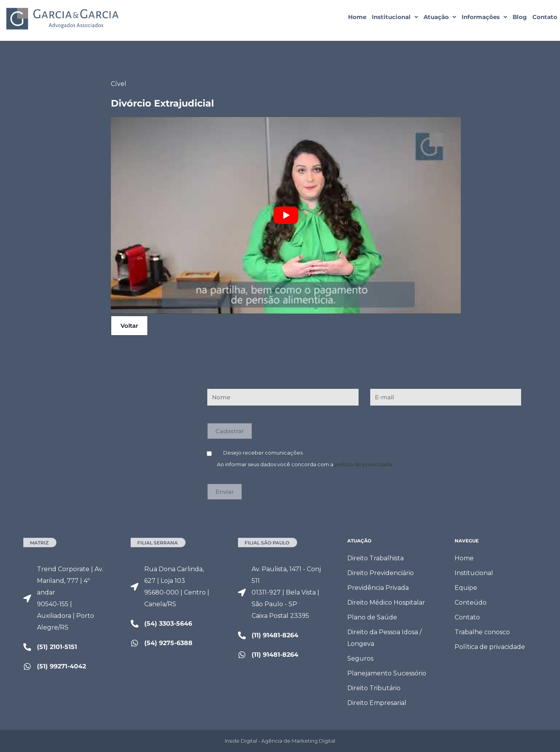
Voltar (129, 326)
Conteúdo (471, 602)
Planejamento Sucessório (387, 673)
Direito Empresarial (377, 703)
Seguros (360, 658)
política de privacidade (364, 464)
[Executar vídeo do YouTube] (286, 215)
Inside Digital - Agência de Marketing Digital (280, 741)
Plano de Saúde (372, 617)
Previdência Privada (378, 588)
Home (357, 17)
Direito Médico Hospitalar (386, 602)
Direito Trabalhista (375, 558)
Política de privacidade (490, 647)
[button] (395, 17)
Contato (545, 17)
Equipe (466, 588)
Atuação (440, 17)
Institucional (395, 17)
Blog (520, 17)
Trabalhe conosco (482, 632)
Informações (484, 17)
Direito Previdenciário (381, 573)
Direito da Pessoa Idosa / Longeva (384, 638)
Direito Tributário (374, 688)
